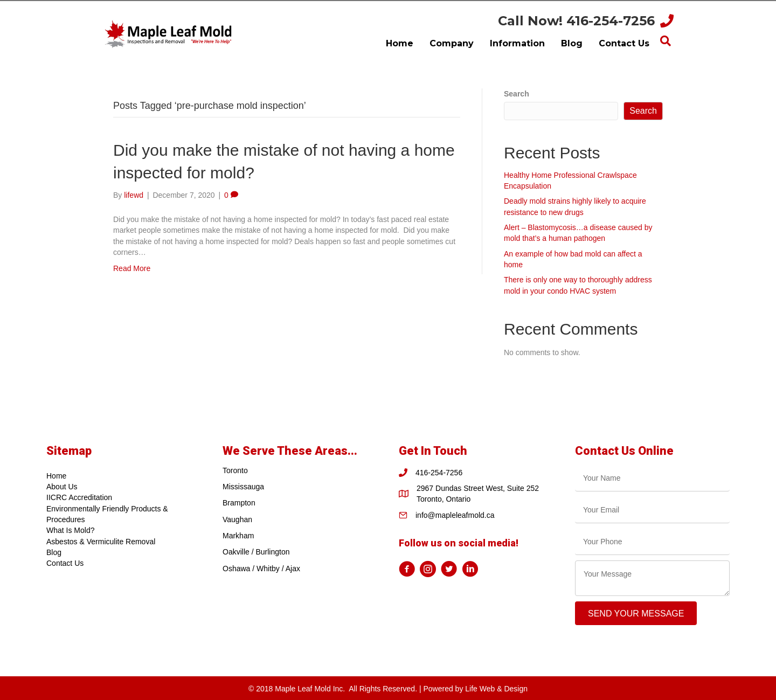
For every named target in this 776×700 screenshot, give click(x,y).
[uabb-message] (652, 578)
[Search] (666, 41)
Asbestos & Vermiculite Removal (101, 542)
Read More (132, 268)
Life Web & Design (496, 689)
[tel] (652, 542)
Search (517, 94)
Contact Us (65, 563)
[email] (652, 510)
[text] (652, 478)
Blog (54, 552)
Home (56, 476)
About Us (62, 487)
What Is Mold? (70, 530)
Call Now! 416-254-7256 (576, 21)
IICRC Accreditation (79, 497)
